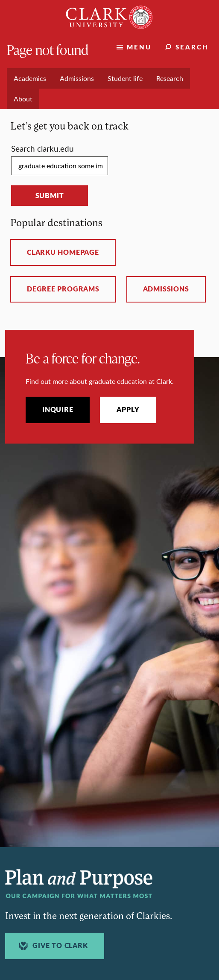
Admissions (166, 289)
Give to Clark (52, 946)
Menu (139, 47)
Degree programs (63, 289)
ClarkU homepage (63, 252)
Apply (128, 409)
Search (192, 47)
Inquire (58, 409)
